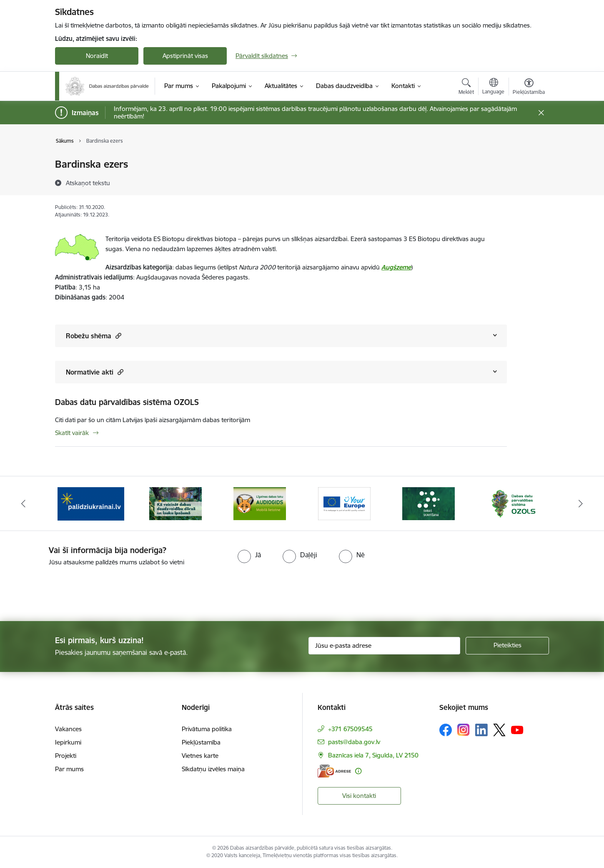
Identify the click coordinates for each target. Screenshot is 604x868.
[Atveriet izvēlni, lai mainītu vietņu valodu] (493, 87)
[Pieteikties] (507, 646)
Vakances (68, 729)
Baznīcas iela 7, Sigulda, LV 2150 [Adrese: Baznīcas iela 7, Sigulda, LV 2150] (373, 755)
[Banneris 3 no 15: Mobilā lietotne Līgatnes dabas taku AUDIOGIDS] (260, 503)
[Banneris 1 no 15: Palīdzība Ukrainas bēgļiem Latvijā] (91, 503)
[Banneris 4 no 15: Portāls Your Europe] (344, 503)
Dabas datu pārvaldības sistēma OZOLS (127, 402)
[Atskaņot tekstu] (88, 183)
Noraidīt (97, 56)
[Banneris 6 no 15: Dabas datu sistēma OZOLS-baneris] (513, 503)
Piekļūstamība (201, 742)
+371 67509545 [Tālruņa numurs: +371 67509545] (350, 729)
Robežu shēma (94, 336)
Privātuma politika (207, 729)
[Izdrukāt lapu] (529, 161)
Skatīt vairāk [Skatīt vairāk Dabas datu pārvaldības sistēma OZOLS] (72, 433)
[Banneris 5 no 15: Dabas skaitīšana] (429, 503)
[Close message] (541, 113)
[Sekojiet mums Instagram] (464, 730)
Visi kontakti (359, 796)
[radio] (249, 555)
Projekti (66, 756)
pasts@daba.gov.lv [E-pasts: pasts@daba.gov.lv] (354, 742)
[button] (117, 336)
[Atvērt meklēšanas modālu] (466, 88)
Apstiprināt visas (185, 56)
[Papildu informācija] (358, 771)
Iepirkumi (68, 742)
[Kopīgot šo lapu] (529, 182)
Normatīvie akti (95, 372)
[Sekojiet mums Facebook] (446, 730)
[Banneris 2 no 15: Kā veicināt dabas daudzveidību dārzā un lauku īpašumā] (175, 503)
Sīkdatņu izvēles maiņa (213, 769)
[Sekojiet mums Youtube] (517, 730)
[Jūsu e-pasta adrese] (385, 646)
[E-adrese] (334, 771)
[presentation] (70, 590)
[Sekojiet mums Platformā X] (499, 730)
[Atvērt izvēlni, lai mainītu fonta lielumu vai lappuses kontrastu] (529, 88)
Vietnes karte (200, 756)
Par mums (69, 769)
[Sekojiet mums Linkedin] (481, 730)
